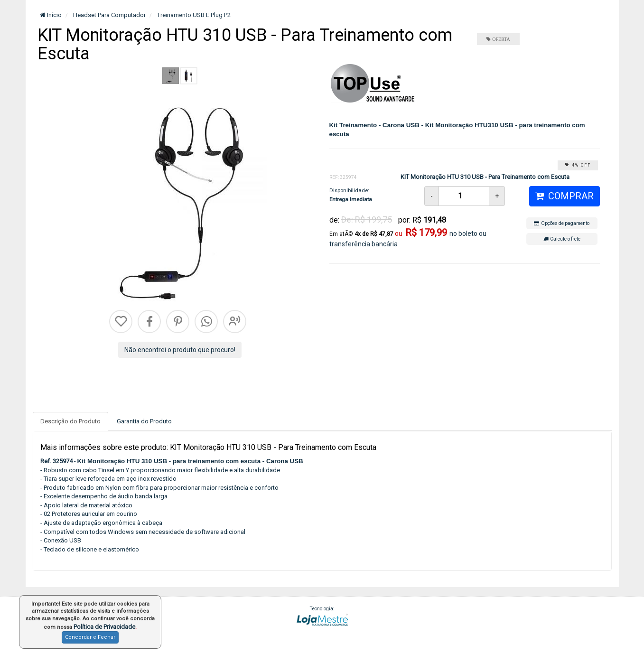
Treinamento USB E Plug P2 (193, 15)
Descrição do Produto (70, 421)
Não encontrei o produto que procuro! (180, 350)
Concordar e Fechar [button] (90, 637)
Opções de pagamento (562, 223)
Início (51, 15)
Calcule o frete (562, 239)
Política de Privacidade (104, 627)
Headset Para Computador (109, 15)
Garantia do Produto (144, 421)
